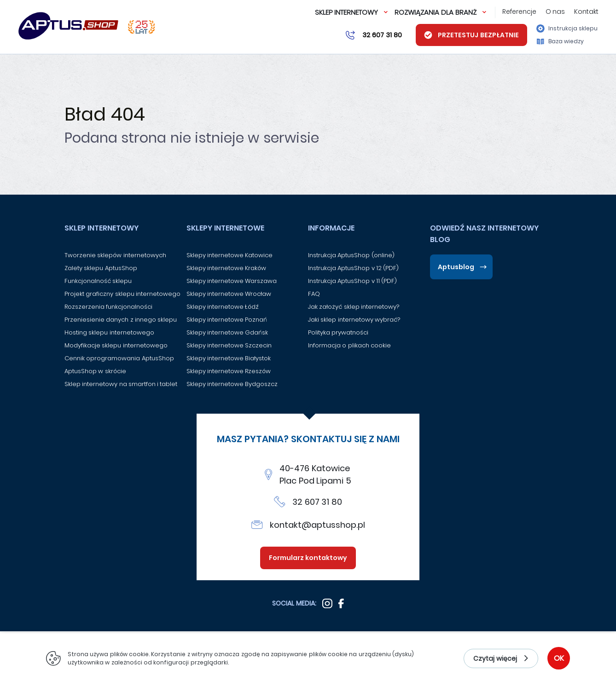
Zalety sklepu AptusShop (101, 268)
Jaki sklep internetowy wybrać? (354, 320)
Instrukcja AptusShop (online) (351, 255)
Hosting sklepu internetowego (109, 332)
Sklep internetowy (346, 12)
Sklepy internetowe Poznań (227, 320)
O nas (555, 12)
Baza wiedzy (560, 41)
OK (559, 658)
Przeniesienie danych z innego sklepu (121, 320)
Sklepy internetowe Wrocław (229, 294)
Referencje (519, 12)
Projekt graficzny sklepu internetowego (122, 294)
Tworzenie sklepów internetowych (115, 255)
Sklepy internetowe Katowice (230, 255)
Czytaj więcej (495, 658)
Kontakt (586, 12)
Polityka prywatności (338, 332)
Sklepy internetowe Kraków (227, 268)
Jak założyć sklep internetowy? (354, 307)
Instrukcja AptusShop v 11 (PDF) (352, 281)
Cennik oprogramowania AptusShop (119, 358)
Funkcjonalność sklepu (98, 281)
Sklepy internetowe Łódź (223, 307)
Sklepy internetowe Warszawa (232, 281)
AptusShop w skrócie (95, 371)
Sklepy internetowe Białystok (229, 358)
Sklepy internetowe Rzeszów (229, 371)
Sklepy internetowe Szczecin (229, 345)
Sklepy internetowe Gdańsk (227, 332)
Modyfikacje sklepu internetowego (116, 345)
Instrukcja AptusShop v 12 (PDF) (353, 268)
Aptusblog (456, 267)
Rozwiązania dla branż (436, 12)
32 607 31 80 (317, 502)
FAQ (314, 294)
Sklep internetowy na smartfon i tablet (121, 384)
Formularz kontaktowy (308, 558)
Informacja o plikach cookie (349, 345)
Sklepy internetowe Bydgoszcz (232, 384)
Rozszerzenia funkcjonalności (108, 307)
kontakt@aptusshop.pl (317, 525)
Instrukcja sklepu (567, 29)
